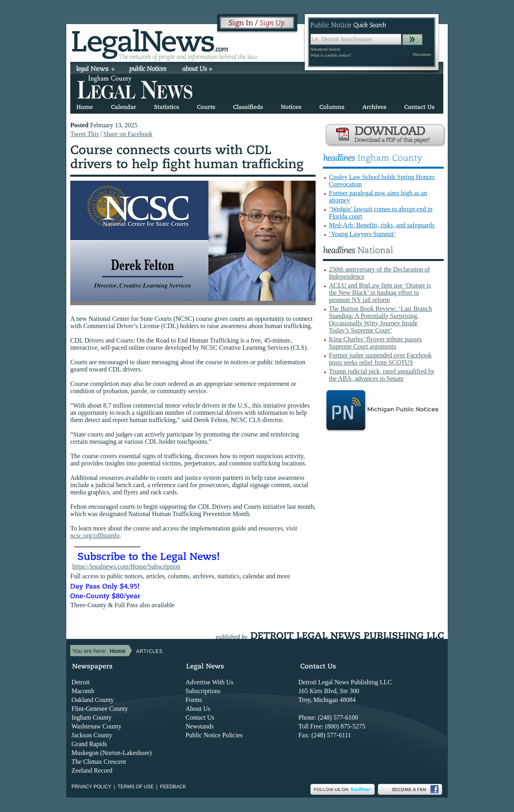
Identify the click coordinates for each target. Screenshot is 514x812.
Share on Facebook (128, 134)
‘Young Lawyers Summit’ (362, 234)
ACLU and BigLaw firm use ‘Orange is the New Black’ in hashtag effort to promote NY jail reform (380, 293)
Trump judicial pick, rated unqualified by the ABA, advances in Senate (382, 375)
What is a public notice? (331, 55)
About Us (198, 709)
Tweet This (85, 134)
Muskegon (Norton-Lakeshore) (112, 753)
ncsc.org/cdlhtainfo (95, 536)
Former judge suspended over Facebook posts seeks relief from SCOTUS (380, 359)
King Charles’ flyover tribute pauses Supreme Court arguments (375, 343)
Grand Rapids (89, 744)
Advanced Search (325, 49)
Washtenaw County (96, 726)
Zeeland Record (92, 770)
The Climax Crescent (99, 762)
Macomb (83, 691)
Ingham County (92, 717)
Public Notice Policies (214, 735)
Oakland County (93, 700)
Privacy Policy (91, 787)
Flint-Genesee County (100, 709)
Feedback (173, 787)
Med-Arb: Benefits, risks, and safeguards (382, 225)
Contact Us (200, 717)
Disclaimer (422, 54)
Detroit (81, 682)
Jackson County (92, 735)
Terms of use (136, 787)
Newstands (200, 726)
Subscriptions (203, 691)
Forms (194, 700)
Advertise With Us (209, 682)
